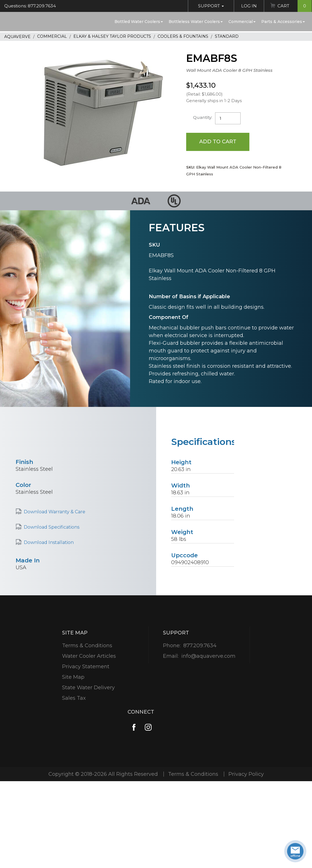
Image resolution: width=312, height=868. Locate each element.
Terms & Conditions (87, 646)
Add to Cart (218, 142)
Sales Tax (74, 698)
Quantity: (203, 117)
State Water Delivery (88, 688)
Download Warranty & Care (55, 512)
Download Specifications (52, 527)
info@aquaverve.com (208, 656)
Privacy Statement (86, 667)
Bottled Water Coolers (139, 22)
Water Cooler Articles (89, 656)
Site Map (73, 677)
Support (211, 6)
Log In (249, 6)
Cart (295, 6)
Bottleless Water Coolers (196, 22)
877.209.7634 (200, 646)
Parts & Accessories (283, 22)
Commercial (242, 22)
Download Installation (49, 542)
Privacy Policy (246, 774)
